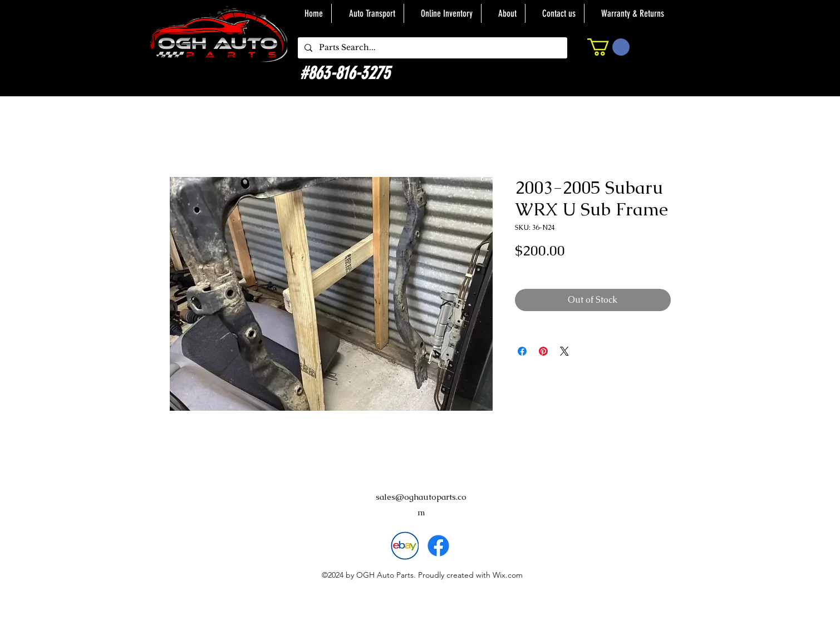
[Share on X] (564, 351)
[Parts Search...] (431, 48)
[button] (608, 47)
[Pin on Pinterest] (543, 351)
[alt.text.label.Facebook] (438, 546)
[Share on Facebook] (522, 351)
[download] (404, 546)
